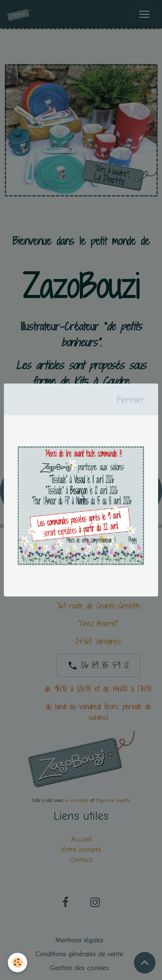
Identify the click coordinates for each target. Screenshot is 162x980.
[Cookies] (17, 963)
